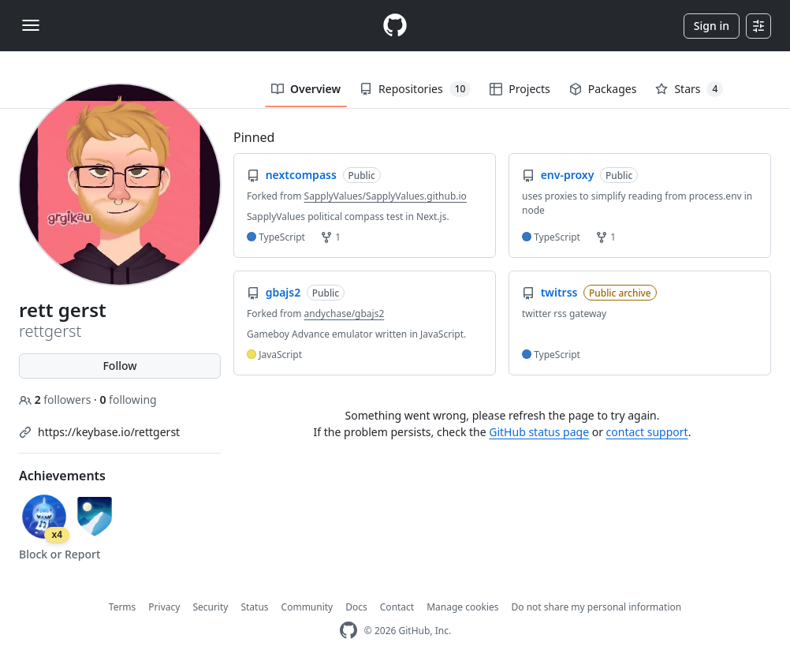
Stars (689, 89)
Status (254, 607)
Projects (520, 89)
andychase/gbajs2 (345, 314)
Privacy (164, 607)
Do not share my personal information (597, 607)
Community (307, 607)
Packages (603, 89)
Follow (119, 366)
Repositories (415, 89)
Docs (356, 607)
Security (210, 607)
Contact (397, 607)
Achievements (62, 476)
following (128, 399)
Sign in (712, 26)
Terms (123, 607)
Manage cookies (462, 607)
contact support (647, 432)
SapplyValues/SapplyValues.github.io (386, 196)
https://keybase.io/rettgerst (109, 432)
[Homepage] (395, 26)
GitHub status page (539, 432)
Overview (306, 89)
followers (56, 399)
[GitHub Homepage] (348, 631)
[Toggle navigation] (31, 25)
